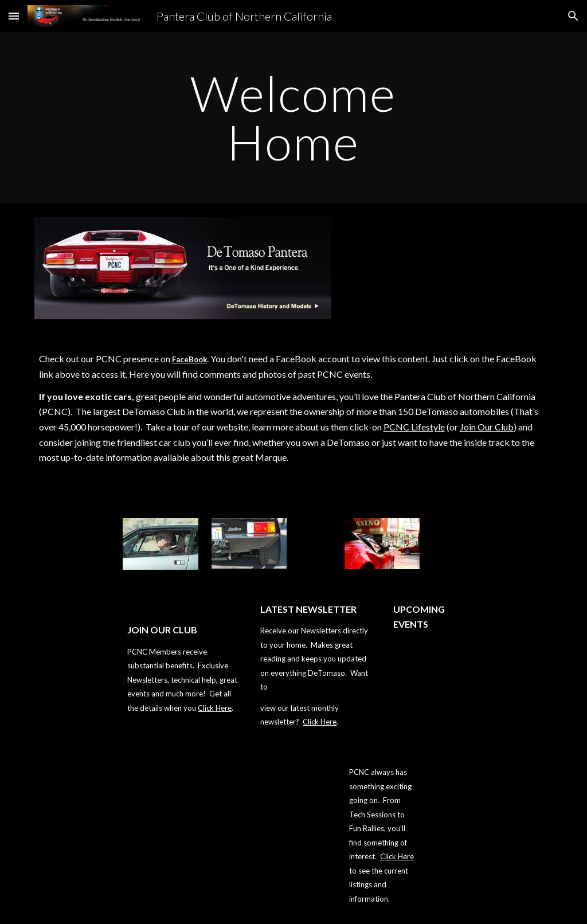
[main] (293, 118)
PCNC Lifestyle (414, 427)
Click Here (215, 708)
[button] (14, 16)
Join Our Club (487, 427)
